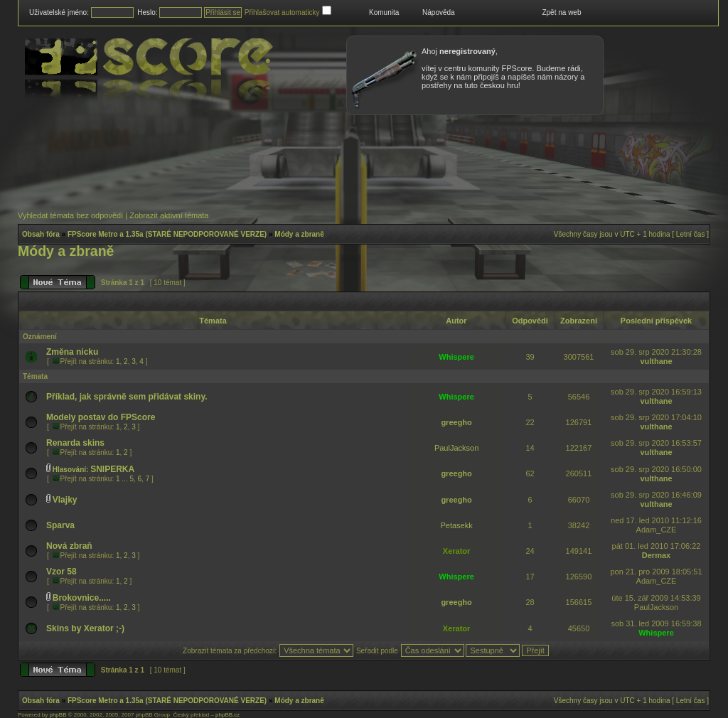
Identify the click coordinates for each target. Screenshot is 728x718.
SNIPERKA (112, 469)
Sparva (60, 525)
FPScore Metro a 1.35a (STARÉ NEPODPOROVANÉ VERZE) (167, 234)
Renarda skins (75, 443)
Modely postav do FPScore (101, 417)
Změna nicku (72, 352)
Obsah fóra (41, 234)
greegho (456, 422)
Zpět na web (561, 12)
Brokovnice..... (82, 598)
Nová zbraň (69, 546)
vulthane (656, 361)
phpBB (58, 715)
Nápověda (439, 12)
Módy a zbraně (299, 234)
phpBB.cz (227, 715)
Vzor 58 (61, 572)
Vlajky (65, 500)
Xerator (457, 551)
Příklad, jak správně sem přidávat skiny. (127, 397)
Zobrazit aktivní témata (169, 215)
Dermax (656, 555)
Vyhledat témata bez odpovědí (70, 215)
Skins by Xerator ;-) (85, 628)
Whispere (456, 357)
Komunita (384, 12)
